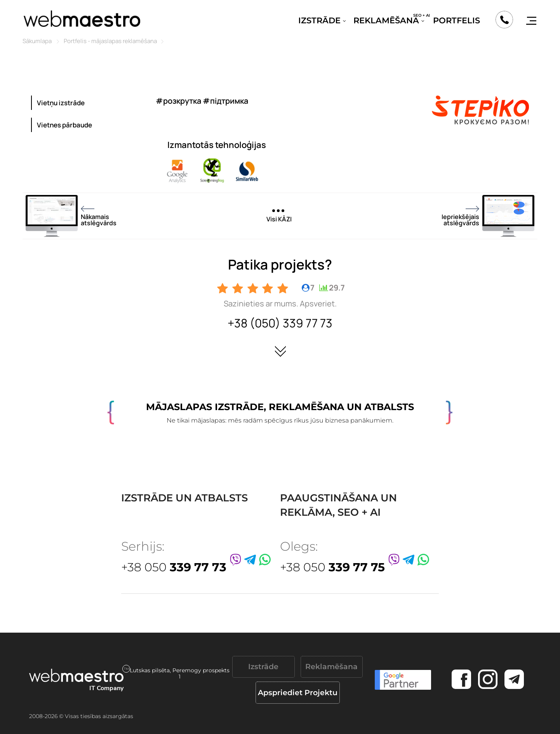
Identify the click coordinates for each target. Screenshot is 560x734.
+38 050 (174, 567)
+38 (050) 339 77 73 (280, 323)
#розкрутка (178, 101)
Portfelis (457, 20)
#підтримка (225, 101)
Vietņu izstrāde (61, 103)
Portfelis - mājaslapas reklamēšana (110, 41)
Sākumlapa (37, 41)
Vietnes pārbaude (64, 125)
